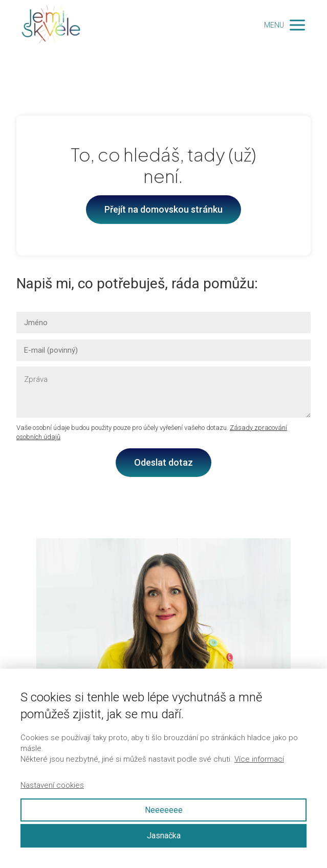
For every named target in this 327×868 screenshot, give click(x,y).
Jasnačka (164, 836)
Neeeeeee (164, 810)
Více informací (259, 759)
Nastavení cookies (52, 785)
